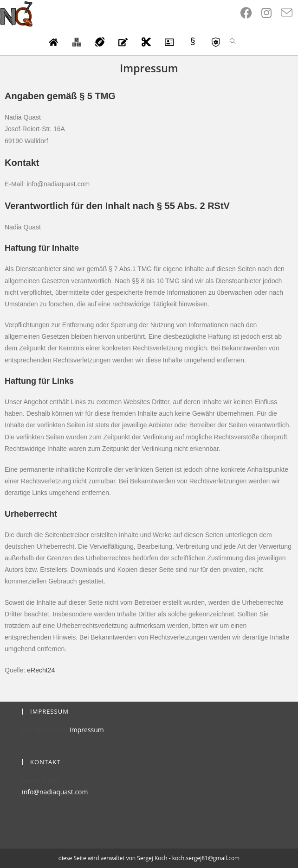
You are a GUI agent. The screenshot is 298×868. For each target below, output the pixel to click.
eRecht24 (41, 670)
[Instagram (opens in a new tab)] (271, 13)
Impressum (87, 730)
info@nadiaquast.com (55, 792)
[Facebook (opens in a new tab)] (251, 13)
